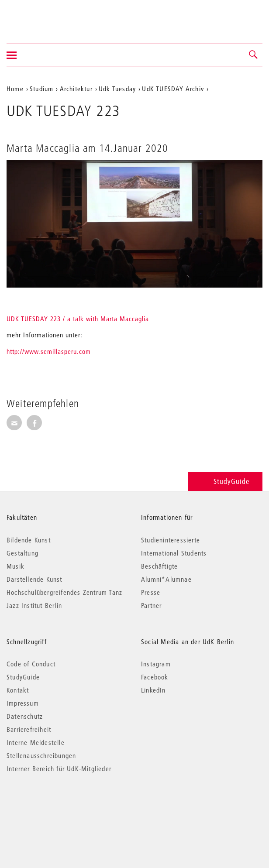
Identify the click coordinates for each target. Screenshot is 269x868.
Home (15, 89)
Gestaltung (22, 553)
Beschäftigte (159, 566)
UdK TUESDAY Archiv (173, 89)
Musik (16, 566)
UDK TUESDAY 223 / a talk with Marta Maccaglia (78, 319)
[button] (254, 55)
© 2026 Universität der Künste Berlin (52, 805)
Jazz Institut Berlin (34, 605)
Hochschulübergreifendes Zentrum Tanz (64, 592)
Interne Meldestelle (36, 742)
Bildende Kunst (29, 540)
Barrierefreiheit (29, 729)
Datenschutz (25, 716)
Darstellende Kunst (34, 579)
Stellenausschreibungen (41, 755)
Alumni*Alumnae (166, 579)
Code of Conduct (31, 664)
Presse (151, 592)
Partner (151, 605)
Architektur (76, 89)
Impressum (23, 703)
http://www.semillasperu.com (49, 351)
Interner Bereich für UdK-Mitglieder (59, 769)
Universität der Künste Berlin (41, 16)
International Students (174, 553)
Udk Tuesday (117, 89)
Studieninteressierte (171, 540)
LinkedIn (153, 690)
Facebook (155, 677)
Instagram (156, 664)
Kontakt (18, 690)
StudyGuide (225, 481)
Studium (41, 89)
